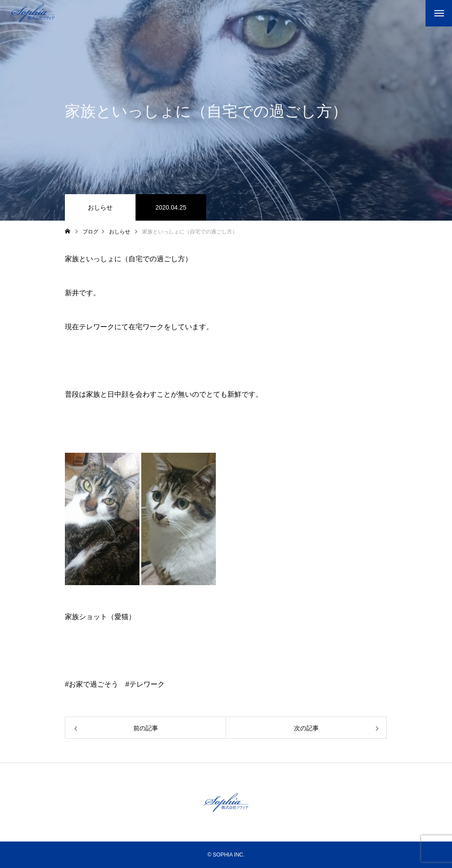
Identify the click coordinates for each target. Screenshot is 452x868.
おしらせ (100, 207)
